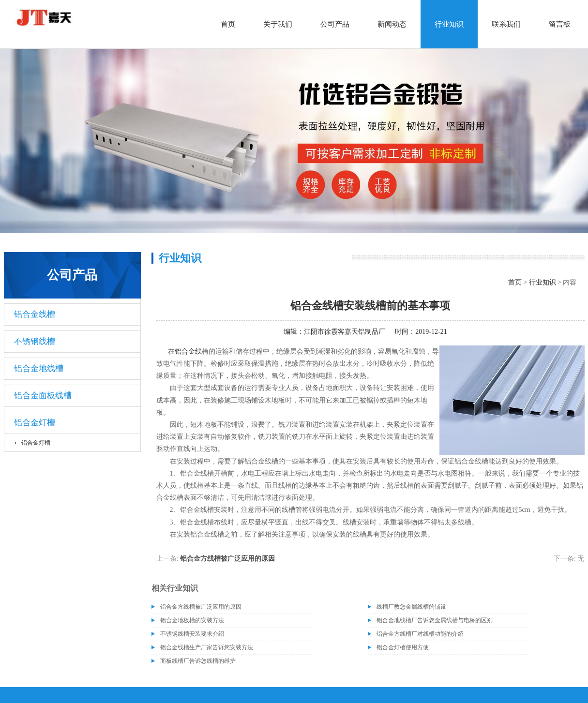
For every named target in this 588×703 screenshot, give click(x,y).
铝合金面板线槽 (43, 396)
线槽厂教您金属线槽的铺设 (411, 607)
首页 (228, 24)
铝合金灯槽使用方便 (403, 647)
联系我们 (506, 24)
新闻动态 (392, 24)
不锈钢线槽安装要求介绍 (192, 634)
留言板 (560, 24)
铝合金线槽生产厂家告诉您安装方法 (207, 647)
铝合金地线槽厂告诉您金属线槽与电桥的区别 (435, 620)
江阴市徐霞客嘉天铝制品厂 (345, 332)
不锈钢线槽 (35, 341)
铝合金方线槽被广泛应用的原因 (227, 559)
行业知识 (449, 24)
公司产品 (335, 24)
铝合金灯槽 (35, 423)
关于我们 (278, 24)
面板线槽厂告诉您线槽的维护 (198, 661)
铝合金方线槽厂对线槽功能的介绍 (420, 634)
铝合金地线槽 (39, 368)
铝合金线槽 (35, 314)
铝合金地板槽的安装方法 (192, 620)
